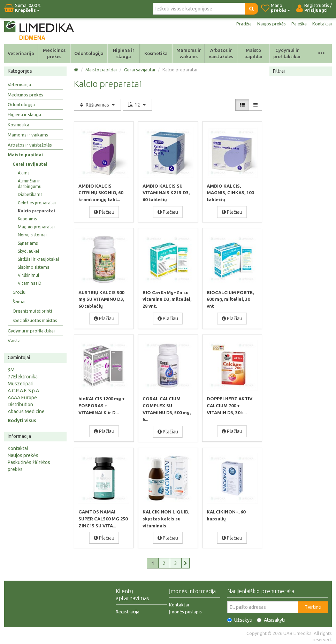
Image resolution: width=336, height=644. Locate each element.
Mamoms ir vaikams (189, 53)
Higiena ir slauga (124, 53)
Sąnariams (28, 243)
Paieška (298, 24)
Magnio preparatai (36, 227)
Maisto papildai (253, 53)
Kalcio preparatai (36, 211)
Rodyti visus (22, 421)
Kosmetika (156, 53)
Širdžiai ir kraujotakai (38, 259)
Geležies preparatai (37, 203)
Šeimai (19, 302)
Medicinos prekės (54, 53)
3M (11, 370)
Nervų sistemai (32, 235)
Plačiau (104, 212)
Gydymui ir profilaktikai (287, 53)
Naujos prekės (269, 24)
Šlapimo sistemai (34, 267)
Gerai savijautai (30, 164)
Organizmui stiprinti (32, 311)
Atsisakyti (271, 619)
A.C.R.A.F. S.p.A (23, 391)
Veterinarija (21, 53)
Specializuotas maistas (35, 320)
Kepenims (27, 219)
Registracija (128, 610)
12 (137, 105)
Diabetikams (30, 194)
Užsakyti (240, 619)
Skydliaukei (28, 251)
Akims (24, 173)
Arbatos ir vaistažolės (221, 53)
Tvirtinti (313, 606)
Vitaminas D (30, 283)
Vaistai (15, 340)
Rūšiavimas (97, 105)
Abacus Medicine (26, 411)
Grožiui (20, 292)
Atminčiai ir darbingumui (30, 184)
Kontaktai (322, 24)
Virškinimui (28, 275)
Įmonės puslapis (185, 610)
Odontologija (89, 53)
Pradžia (240, 24)
